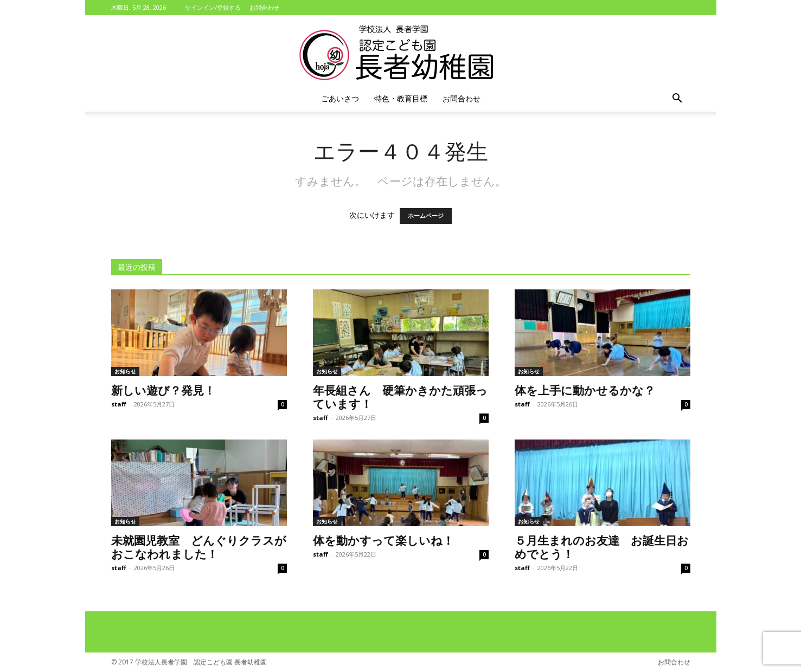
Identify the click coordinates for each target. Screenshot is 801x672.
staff (119, 404)
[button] (677, 99)
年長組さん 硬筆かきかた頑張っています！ (400, 396)
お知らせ (125, 371)
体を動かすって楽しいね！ (383, 540)
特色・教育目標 (401, 98)
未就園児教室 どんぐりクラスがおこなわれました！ (199, 547)
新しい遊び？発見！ (163, 390)
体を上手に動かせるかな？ (585, 390)
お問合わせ (264, 7)
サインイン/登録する (213, 7)
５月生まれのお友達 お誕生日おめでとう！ (602, 547)
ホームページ (426, 216)
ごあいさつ (340, 98)
